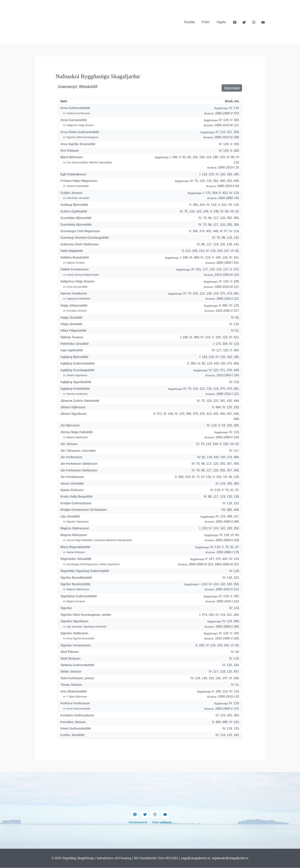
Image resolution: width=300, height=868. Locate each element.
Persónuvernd (139, 822)
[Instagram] (254, 22)
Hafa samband (161, 822)
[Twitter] (244, 22)
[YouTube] (263, 22)
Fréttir (207, 22)
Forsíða (192, 22)
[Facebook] (235, 22)
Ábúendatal (232, 88)
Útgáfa (222, 22)
